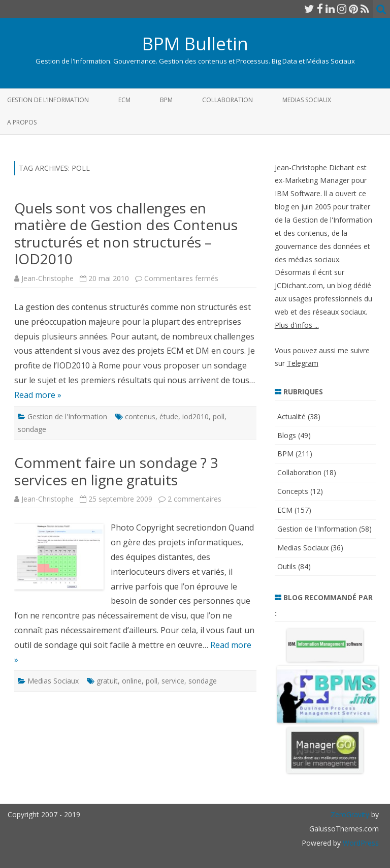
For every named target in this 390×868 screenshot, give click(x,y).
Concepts (293, 491)
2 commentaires (194, 499)
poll (219, 416)
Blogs (287, 435)
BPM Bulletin (195, 43)
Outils (287, 566)
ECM (124, 100)
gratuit (107, 681)
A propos (22, 122)
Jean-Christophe (47, 278)
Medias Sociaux (307, 100)
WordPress (360, 843)
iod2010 (196, 416)
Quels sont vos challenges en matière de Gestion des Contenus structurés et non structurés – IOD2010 (126, 234)
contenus (140, 416)
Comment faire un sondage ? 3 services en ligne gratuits (116, 471)
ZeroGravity (350, 814)
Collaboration (227, 100)
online (132, 681)
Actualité (291, 416)
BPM (166, 100)
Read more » (38, 395)
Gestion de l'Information (67, 416)
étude (169, 416)
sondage (32, 429)
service (173, 681)
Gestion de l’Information (48, 100)
